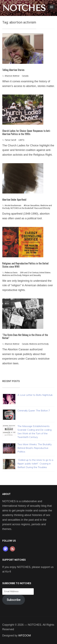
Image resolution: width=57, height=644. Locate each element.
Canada (25, 76)
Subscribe (14, 600)
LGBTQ (21, 140)
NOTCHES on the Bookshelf (22, 208)
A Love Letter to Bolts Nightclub (35, 395)
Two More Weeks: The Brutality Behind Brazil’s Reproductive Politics (35, 448)
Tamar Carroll (10, 140)
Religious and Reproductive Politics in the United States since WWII (25, 265)
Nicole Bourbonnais (13, 205)
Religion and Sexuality (32, 275)
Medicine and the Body (12, 275)
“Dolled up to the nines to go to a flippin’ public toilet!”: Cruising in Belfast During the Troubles (35, 464)
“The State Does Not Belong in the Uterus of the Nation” (25, 336)
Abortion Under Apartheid (14, 200)
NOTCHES (24, 8)
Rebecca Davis (11, 273)
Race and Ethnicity (42, 208)
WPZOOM (25, 636)
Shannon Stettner (12, 76)
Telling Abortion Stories (13, 70)
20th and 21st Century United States (35, 273)
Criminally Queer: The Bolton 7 (34, 410)
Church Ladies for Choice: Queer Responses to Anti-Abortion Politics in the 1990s (27, 132)
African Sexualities (32, 205)
